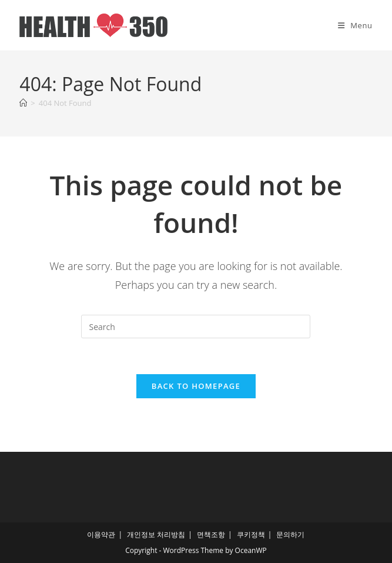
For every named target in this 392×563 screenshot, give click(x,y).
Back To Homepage (196, 386)
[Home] (23, 103)
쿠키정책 (251, 534)
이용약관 (101, 534)
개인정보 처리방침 (156, 534)
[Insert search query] (196, 327)
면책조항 (211, 534)
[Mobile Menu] (355, 25)
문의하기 (290, 534)
